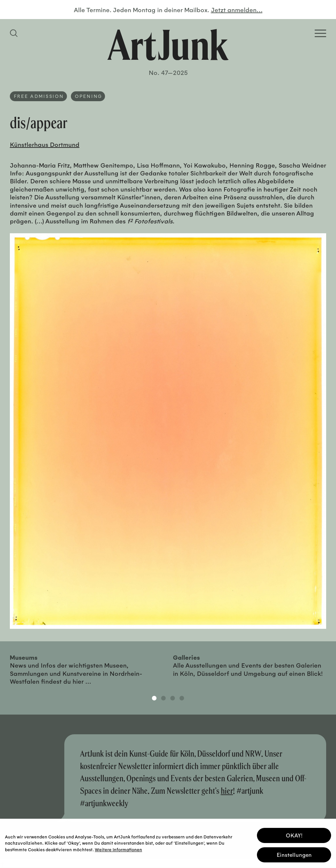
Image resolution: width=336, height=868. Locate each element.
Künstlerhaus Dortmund (45, 144)
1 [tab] (154, 698)
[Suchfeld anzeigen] (15, 33)
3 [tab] (173, 698)
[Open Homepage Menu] (320, 33)
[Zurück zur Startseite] (168, 45)
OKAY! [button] (294, 834)
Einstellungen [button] (294, 854)
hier (227, 791)
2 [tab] (163, 698)
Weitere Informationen (118, 848)
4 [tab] (182, 698)
